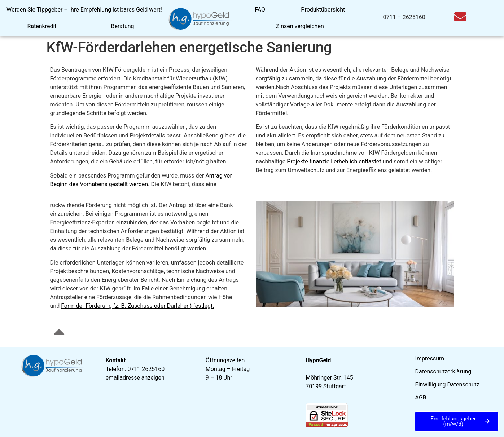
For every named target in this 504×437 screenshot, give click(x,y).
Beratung (122, 26)
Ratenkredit (42, 26)
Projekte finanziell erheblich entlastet (334, 161)
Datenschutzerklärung (443, 372)
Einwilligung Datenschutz (447, 384)
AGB (421, 397)
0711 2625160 (146, 369)
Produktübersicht (323, 10)
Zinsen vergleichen (300, 26)
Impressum (430, 359)
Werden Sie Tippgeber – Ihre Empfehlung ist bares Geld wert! (84, 10)
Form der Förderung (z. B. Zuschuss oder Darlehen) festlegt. (137, 306)
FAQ (260, 10)
